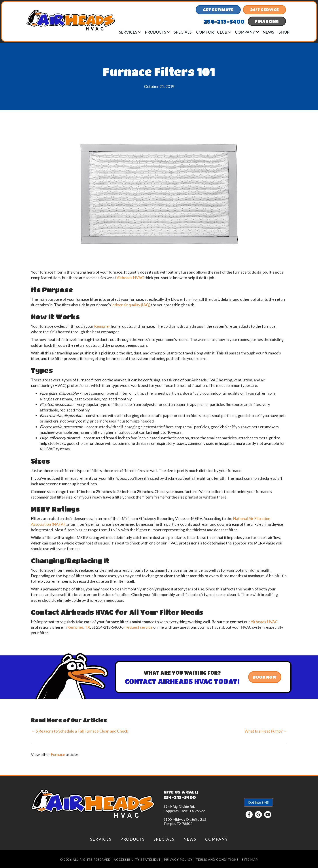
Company (245, 32)
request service (139, 627)
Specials (183, 32)
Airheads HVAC (130, 278)
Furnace (58, 754)
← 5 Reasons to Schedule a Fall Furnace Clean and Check (79, 731)
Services (128, 32)
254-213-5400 (180, 797)
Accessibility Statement (137, 859)
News (268, 32)
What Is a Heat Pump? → (266, 731)
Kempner (102, 326)
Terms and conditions (217, 859)
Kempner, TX (79, 627)
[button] (140, 32)
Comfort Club (212, 32)
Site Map (250, 859)
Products (155, 32)
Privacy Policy (178, 859)
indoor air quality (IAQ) (131, 305)
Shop (284, 32)
